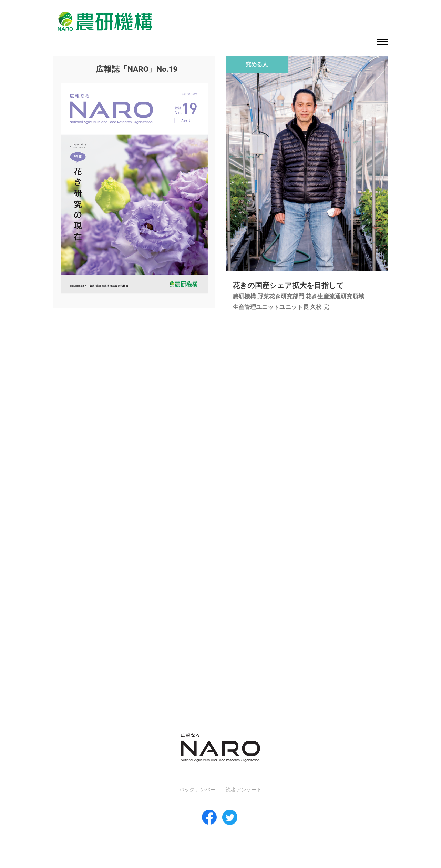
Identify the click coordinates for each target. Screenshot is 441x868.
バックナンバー (197, 790)
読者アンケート (244, 790)
